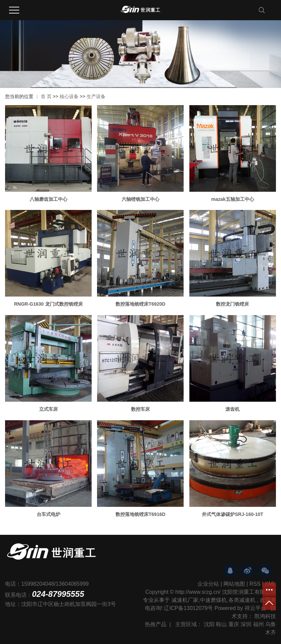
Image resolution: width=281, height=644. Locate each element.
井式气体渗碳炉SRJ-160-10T (232, 514)
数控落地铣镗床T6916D (140, 514)
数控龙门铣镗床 (232, 304)
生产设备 (96, 96)
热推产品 (156, 624)
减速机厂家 (185, 600)
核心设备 (69, 96)
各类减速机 (242, 600)
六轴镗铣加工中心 (140, 199)
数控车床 (140, 409)
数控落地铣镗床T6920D (140, 304)
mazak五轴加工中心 (233, 199)
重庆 (234, 624)
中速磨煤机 (213, 600)
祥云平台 (255, 608)
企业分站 (208, 584)
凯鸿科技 (265, 616)
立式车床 (49, 409)
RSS (255, 584)
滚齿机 (232, 409)
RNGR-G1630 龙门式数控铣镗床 (49, 304)
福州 (258, 624)
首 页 (46, 96)
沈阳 (209, 624)
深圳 (246, 624)
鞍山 (221, 624)
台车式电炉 (49, 514)
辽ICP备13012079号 (188, 608)
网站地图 (234, 584)
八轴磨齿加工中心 (49, 199)
